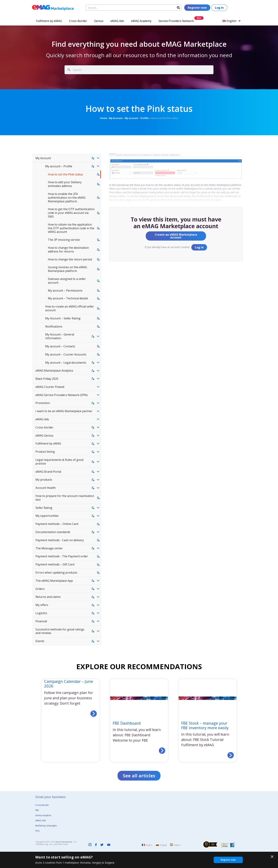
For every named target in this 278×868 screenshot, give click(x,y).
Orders (40, 589)
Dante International (64, 842)
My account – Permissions (65, 291)
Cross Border (42, 805)
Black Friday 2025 (47, 379)
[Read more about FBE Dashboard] (162, 751)
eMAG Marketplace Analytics (54, 371)
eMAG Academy (141, 21)
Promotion (43, 403)
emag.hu (177, 845)
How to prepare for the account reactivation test (65, 498)
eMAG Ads (117, 21)
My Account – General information (60, 336)
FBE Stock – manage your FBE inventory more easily (205, 725)
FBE (37, 810)
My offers (42, 605)
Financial (41, 621)
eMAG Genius (44, 436)
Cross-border (44, 427)
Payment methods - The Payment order (62, 556)
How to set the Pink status (65, 174)
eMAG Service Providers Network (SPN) (62, 395)
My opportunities (47, 516)
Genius (99, 21)
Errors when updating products (56, 573)
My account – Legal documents (66, 363)
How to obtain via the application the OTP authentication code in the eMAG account (71, 228)
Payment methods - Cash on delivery (60, 540)
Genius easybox (43, 815)
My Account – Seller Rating (63, 318)
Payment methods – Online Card (57, 524)
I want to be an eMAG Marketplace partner (64, 411)
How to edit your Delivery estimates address (65, 184)
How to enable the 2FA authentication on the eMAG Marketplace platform (67, 198)
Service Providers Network (176, 21)
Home (103, 118)
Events (40, 641)
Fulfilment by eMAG (49, 21)
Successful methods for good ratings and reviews (60, 631)
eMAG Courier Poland (50, 387)
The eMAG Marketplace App (54, 581)
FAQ (37, 831)
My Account (116, 118)
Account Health (46, 488)
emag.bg (163, 845)
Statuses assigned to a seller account (67, 281)
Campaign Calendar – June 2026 (69, 684)
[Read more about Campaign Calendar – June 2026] (94, 714)
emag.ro (149, 845)
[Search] (178, 8)
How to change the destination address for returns (68, 250)
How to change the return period (70, 259)
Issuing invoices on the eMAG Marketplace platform (67, 269)
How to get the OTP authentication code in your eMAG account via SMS (71, 213)
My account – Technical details (68, 298)
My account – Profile (137, 118)
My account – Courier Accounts (66, 354)
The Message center (49, 548)
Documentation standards (53, 532)
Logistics (41, 613)
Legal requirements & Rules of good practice (59, 462)
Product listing (45, 452)
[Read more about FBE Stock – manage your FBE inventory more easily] (231, 755)
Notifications (54, 326)
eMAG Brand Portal (48, 472)
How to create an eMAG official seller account (70, 308)
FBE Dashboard (127, 723)
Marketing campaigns (46, 826)
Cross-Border (78, 21)
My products (44, 480)
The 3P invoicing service (64, 240)
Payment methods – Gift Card (55, 564)
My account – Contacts (60, 346)
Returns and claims (48, 597)
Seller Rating (44, 508)
